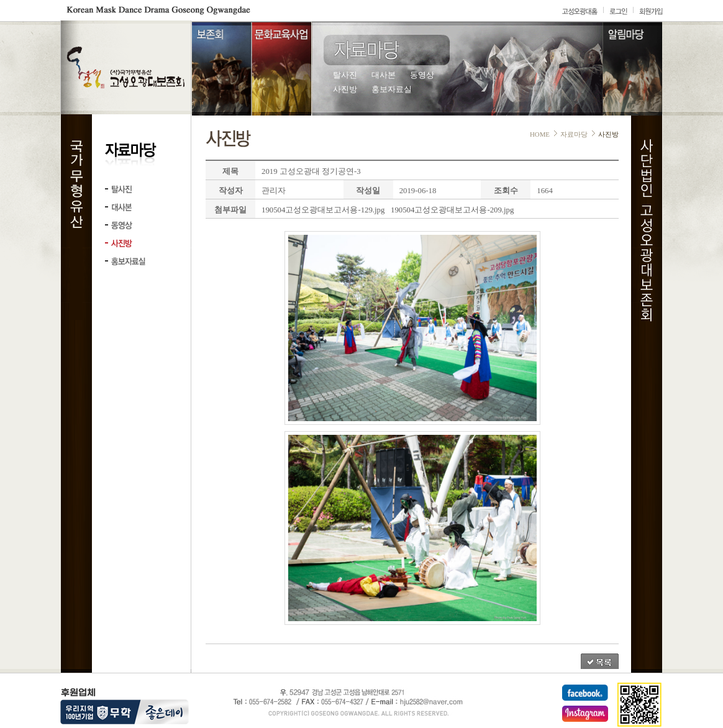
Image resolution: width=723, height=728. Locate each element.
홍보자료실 (392, 89)
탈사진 (345, 75)
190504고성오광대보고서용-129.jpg (323, 210)
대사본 (384, 75)
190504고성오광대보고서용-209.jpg (452, 210)
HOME (540, 134)
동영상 (422, 75)
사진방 (345, 89)
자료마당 (574, 134)
